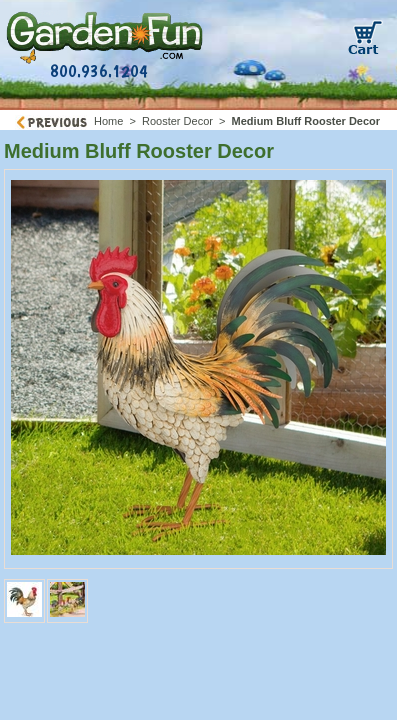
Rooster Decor (177, 121)
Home (108, 121)
